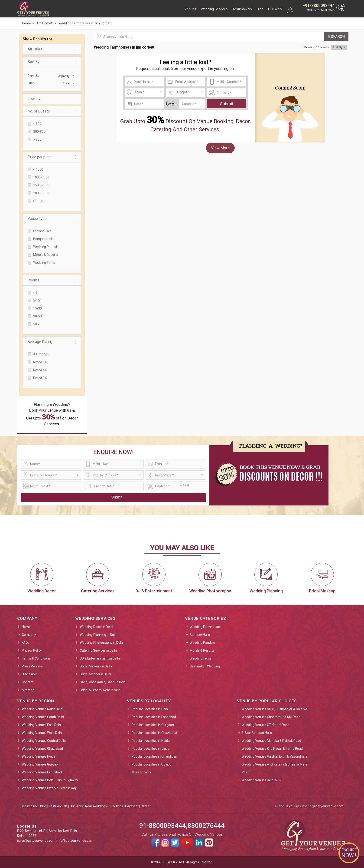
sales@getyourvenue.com (36, 841)
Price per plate (52, 157)
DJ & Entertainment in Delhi (100, 658)
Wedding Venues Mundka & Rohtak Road (271, 741)
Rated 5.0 (40, 362)
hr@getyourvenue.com (327, 806)
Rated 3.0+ (41, 378)
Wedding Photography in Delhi (102, 643)
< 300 (37, 124)
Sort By (52, 62)
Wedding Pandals (46, 247)
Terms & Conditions (36, 658)
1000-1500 (41, 177)
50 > (36, 324)
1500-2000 (41, 185)
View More (220, 148)
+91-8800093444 (319, 5)
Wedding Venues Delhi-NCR (262, 780)
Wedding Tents (44, 263)
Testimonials (242, 9)
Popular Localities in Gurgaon (153, 725)
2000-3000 (41, 193)
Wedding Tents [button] (201, 658)
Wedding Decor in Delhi (96, 627)
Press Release (32, 666)
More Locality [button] (141, 772)
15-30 (37, 308)
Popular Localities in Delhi (150, 709)
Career (146, 806)
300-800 (39, 132)
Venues (190, 9)
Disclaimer (29, 674)
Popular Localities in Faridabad (154, 717)
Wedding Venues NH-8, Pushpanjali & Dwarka (274, 709)
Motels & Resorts (46, 255)
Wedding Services (214, 9)
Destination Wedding (205, 666)
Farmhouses (42, 231)
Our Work (275, 9)
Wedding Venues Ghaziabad (42, 749)
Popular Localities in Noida (151, 741)
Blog (260, 9)
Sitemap (28, 690)
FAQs (26, 643)
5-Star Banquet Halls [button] (257, 733)
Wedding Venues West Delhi (42, 733)
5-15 (37, 300)
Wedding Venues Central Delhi (44, 741)
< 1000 (38, 169)
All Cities (52, 49)
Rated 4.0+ (41, 370)
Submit (227, 104)
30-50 (37, 316)
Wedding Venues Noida (39, 756)
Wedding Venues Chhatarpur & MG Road (271, 717)
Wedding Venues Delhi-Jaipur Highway (50, 780)
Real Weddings (96, 806)
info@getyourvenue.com (75, 841)
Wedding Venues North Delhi (42, 709)
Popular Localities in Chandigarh (155, 756)
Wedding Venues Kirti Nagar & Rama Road (272, 749)
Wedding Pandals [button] (202, 643)
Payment (132, 806)
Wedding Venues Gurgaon (41, 764)
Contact (28, 682)
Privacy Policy (32, 650)
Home (26, 627)
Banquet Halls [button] (200, 635)
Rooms (52, 280)
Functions (116, 806)
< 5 (35, 293)
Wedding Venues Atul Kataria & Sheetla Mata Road (275, 768)
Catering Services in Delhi (98, 650)
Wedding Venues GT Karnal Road (266, 725)
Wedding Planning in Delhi (99, 635)
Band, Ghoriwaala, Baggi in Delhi (103, 682)
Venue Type (52, 219)
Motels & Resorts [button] (202, 650)
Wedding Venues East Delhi (42, 725)
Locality (52, 99)
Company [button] (29, 635)
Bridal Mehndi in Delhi (95, 674)
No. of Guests (52, 111)
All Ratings (41, 354)
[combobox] (64, 76)
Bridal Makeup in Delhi (96, 666)
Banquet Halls (43, 239)
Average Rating (52, 342)
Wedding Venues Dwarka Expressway (49, 788)
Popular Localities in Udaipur (152, 764)
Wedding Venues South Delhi (43, 717)
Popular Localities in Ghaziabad (154, 733)
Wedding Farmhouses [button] (206, 627)
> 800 (37, 139)
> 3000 (38, 201)
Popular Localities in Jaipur (151, 749)
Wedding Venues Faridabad (42, 772)
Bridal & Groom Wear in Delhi (101, 690)
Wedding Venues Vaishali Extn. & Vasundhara (275, 756)
